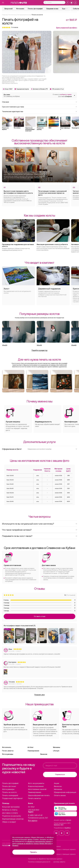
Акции (57, 783)
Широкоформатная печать (39, 795)
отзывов (15, 27)
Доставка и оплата (10, 813)
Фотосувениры (8, 754)
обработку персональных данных (39, 841)
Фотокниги (20, 9)
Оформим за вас (52, 9)
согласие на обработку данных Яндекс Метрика (34, 843)
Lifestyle (56, 751)
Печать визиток (8, 751)
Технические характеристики (39, 111)
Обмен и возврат (9, 822)
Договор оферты (59, 862)
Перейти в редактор (39, 350)
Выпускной (8, 9)
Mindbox (15, 845)
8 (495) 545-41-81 (35, 815)
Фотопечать (7, 747)
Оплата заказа (60, 795)
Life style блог (34, 810)
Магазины (57, 747)
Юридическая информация (65, 792)
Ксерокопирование (36, 786)
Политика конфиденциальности (39, 862)
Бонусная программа (11, 807)
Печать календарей (10, 795)
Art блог (30, 747)
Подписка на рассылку (12, 816)
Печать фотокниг (9, 786)
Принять (33, 852)
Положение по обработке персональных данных (45, 859)
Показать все (39, 695)
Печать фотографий (35, 9)
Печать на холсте (9, 792)
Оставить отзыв (40, 616)
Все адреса (33, 820)
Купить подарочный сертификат (67, 28)
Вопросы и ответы (10, 810)
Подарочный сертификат (12, 798)
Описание (39, 102)
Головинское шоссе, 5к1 (38, 818)
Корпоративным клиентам (13, 819)
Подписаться (60, 774)
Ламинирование (33, 751)
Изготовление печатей (37, 789)
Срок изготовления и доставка (39, 107)
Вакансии (44, 754)
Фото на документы (36, 783)
